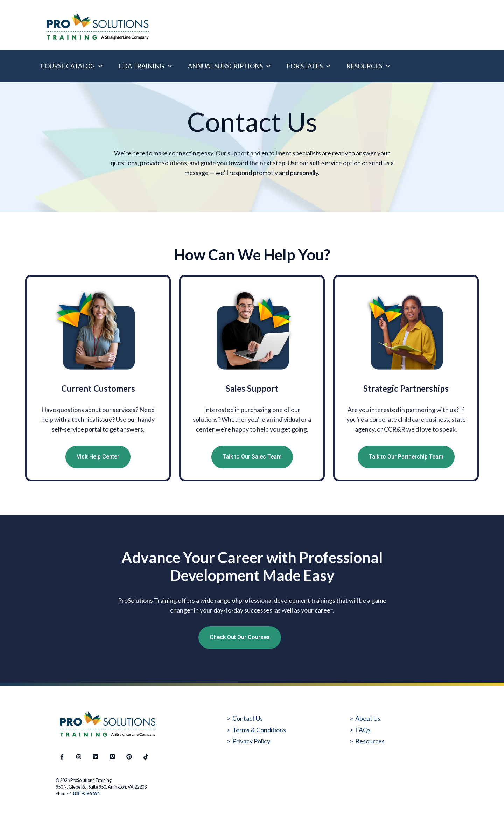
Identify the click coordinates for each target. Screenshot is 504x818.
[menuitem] (70, 66)
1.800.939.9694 (85, 793)
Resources (370, 741)
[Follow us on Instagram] (79, 757)
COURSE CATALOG (68, 66)
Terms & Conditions (259, 730)
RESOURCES (364, 66)
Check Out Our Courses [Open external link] (240, 637)
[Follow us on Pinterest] (129, 757)
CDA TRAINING (141, 66)
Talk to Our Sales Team (252, 457)
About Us (368, 718)
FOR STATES (305, 66)
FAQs (363, 730)
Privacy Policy (251, 741)
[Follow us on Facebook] (62, 757)
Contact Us (248, 718)
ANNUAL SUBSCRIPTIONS (225, 66)
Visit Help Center (98, 457)
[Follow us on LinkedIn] (96, 757)
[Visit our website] (112, 757)
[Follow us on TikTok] (146, 757)
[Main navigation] (256, 66)
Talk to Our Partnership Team (406, 457)
